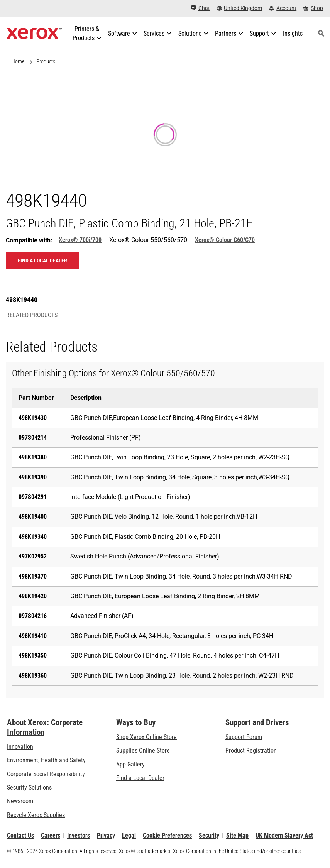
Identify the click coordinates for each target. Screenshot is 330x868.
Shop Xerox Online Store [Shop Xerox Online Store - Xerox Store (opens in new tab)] (146, 737)
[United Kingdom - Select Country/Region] (240, 8)
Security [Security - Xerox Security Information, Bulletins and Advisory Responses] (209, 835)
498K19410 (33, 636)
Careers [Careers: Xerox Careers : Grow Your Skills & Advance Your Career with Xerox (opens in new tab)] (51, 835)
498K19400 (33, 517)
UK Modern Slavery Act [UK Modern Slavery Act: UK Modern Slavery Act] (284, 835)
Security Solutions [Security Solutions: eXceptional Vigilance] (29, 788)
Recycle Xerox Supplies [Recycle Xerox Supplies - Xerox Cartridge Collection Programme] (36, 815)
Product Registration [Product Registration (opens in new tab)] (251, 750)
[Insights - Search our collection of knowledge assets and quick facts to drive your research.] (293, 34)
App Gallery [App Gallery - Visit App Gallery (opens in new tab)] (130, 764)
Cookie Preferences (167, 835)
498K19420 (33, 596)
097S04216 (33, 616)
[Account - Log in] (283, 8)
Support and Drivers (257, 722)
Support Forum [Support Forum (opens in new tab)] (244, 737)
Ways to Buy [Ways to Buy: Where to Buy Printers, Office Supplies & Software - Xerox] (136, 722)
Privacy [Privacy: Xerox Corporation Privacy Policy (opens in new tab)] (106, 835)
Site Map (237, 835)
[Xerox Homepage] (35, 34)
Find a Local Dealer (140, 778)
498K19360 (33, 676)
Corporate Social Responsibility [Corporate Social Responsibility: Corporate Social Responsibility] (46, 774)
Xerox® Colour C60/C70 (225, 240)
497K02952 (33, 556)
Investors (79, 835)
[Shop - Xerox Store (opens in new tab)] (313, 8)
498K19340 (33, 537)
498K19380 (33, 457)
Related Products (32, 315)
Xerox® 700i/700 (80, 240)
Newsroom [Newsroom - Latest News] (20, 801)
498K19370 (33, 576)
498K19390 (33, 477)
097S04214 (33, 437)
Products (46, 61)
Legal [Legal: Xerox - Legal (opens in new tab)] (129, 835)
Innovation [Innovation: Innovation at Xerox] (20, 747)
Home (18, 61)
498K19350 (33, 656)
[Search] (322, 34)
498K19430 (33, 418)
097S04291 (33, 497)
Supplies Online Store (143, 750)
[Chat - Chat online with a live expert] (201, 8)
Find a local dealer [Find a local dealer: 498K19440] (42, 261)
